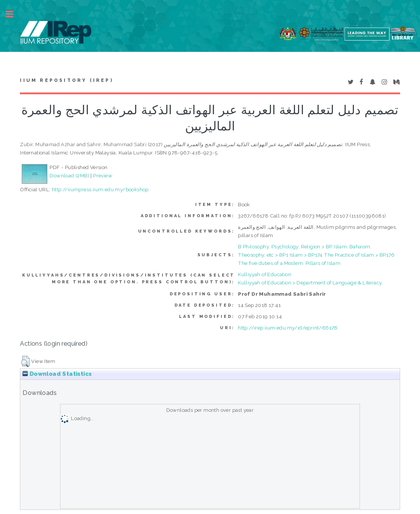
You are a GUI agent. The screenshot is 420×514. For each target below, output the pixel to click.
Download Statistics (57, 374)
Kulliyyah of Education (265, 274)
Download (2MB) (69, 175)
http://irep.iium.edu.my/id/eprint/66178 (288, 328)
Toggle (14, 14)
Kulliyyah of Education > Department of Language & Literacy (310, 283)
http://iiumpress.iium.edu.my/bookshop (100, 189)
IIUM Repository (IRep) (66, 80)
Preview (103, 175)
